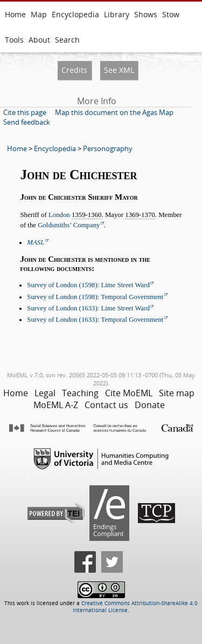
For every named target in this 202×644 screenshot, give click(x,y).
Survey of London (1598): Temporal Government (95, 297)
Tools (14, 40)
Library (117, 14)
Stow (171, 14)
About (39, 40)
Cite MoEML (129, 393)
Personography (108, 148)
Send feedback (27, 122)
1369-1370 (140, 215)
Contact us (106, 405)
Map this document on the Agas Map (114, 112)
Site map (177, 393)
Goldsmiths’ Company (69, 225)
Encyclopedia (75, 14)
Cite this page (25, 112)
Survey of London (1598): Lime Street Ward (88, 285)
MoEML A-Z (56, 405)
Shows (146, 14)
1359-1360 (86, 215)
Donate (150, 405)
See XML (119, 70)
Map (39, 14)
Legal (45, 393)
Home (15, 14)
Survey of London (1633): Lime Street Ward (88, 308)
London (59, 215)
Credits (74, 70)
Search (67, 40)
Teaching (80, 393)
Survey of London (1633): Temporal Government (95, 320)
